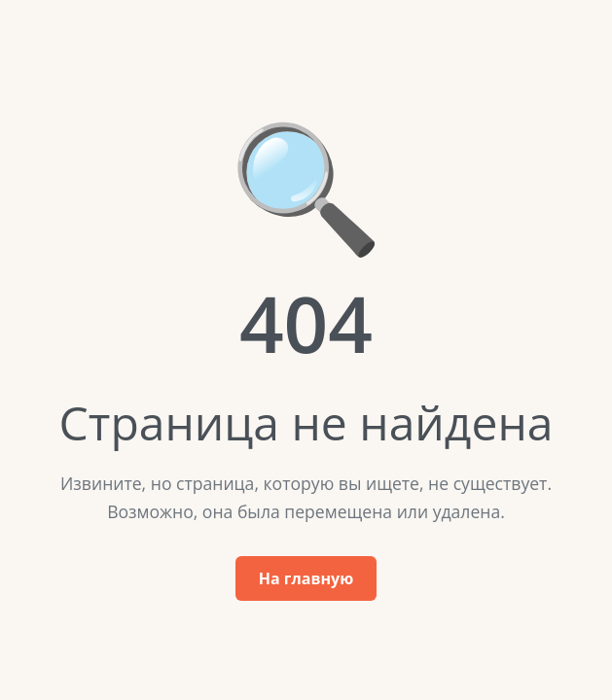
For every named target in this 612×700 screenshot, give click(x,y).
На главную (306, 578)
